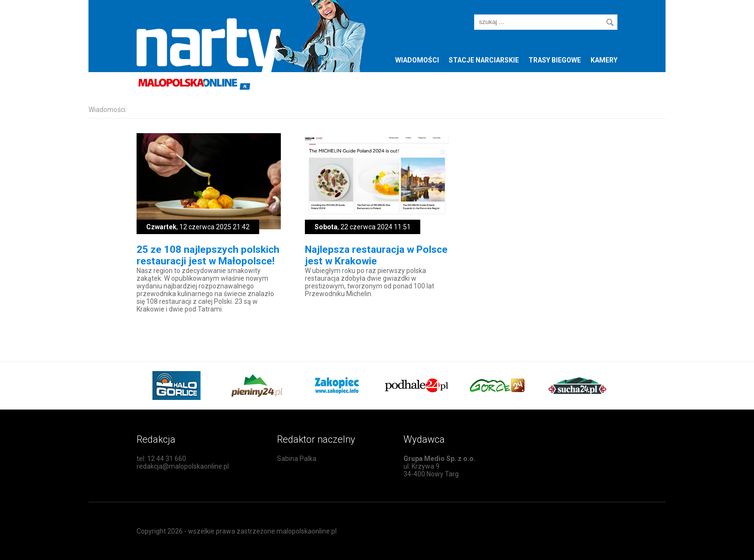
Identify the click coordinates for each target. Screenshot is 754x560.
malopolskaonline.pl (307, 531)
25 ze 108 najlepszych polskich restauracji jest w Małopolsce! (208, 255)
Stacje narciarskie (484, 60)
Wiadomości (417, 60)
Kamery (604, 60)
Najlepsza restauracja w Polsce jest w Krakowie (376, 255)
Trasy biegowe (555, 60)
